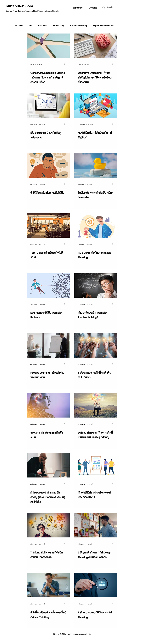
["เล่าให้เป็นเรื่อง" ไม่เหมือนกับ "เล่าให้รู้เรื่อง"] (96, 106)
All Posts (19, 26)
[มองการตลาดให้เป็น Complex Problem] (48, 285)
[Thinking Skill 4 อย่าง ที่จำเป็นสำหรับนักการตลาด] (48, 525)
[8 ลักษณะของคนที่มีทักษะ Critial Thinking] (96, 585)
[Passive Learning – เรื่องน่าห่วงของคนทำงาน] (48, 345)
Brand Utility (59, 26)
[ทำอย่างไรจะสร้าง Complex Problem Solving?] (96, 285)
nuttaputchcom (19, 6)
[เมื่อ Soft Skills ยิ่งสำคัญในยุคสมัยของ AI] (48, 106)
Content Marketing (79, 26)
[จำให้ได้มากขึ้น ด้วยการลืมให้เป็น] (48, 166)
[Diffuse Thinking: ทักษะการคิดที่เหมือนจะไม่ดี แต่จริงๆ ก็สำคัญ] (96, 405)
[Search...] (119, 7)
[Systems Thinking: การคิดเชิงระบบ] (48, 405)
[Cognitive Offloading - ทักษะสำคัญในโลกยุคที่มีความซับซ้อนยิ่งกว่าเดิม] (96, 46)
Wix (90, 634)
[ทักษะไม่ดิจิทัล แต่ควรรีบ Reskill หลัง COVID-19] (96, 465)
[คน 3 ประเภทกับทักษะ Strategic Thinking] (96, 226)
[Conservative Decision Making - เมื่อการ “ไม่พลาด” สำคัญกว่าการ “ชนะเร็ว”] (48, 46)
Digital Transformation (104, 26)
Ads (31, 26)
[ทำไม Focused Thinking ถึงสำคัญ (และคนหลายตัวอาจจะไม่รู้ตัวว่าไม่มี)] (48, 465)
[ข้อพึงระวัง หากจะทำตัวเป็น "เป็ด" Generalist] (96, 166)
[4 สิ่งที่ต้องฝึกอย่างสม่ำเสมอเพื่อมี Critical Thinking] (48, 585)
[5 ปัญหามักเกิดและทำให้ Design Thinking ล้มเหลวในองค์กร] (96, 525)
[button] (77, 8)
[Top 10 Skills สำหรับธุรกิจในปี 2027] (48, 226)
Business (43, 26)
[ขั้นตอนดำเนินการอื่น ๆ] (66, 64)
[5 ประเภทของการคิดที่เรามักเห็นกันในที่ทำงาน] (96, 345)
